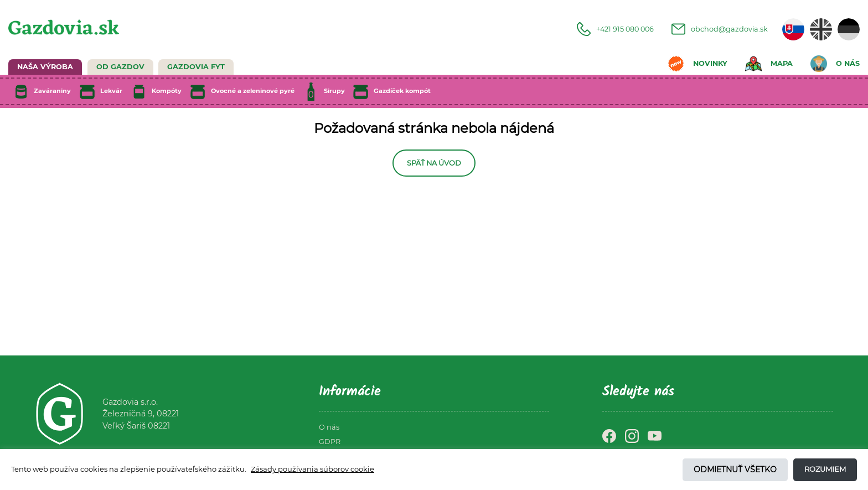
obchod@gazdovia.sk (720, 29)
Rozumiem (825, 469)
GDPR (330, 442)
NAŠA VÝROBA (45, 67)
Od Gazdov (120, 67)
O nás (329, 427)
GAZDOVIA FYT (196, 67)
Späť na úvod (434, 163)
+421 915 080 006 (615, 29)
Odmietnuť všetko (735, 470)
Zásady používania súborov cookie (312, 469)
